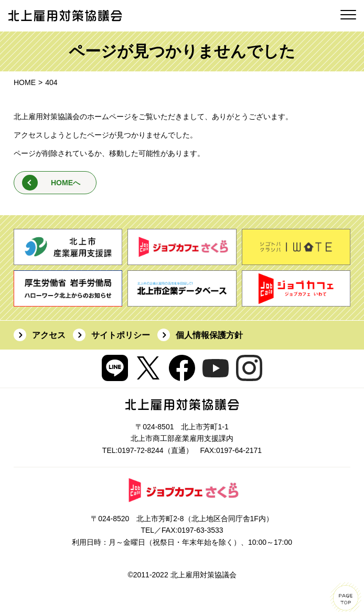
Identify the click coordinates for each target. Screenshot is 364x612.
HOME (25, 82)
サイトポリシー (121, 335)
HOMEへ (66, 183)
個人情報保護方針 (209, 335)
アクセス (49, 335)
